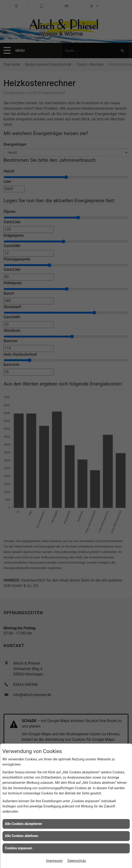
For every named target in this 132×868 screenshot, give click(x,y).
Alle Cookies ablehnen (22, 836)
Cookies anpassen (19, 848)
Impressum (54, 861)
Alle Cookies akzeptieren (23, 824)
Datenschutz (77, 861)
